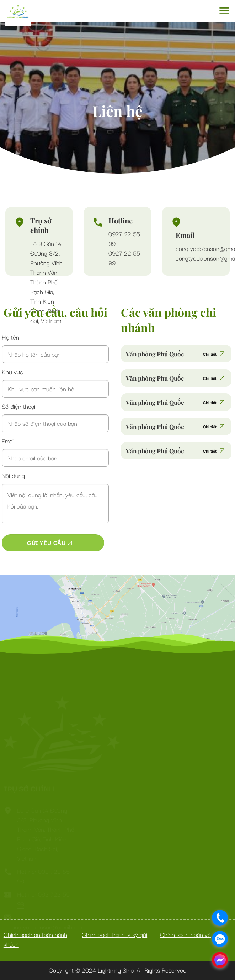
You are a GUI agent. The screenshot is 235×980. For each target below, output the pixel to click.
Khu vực (12, 372)
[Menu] (224, 11)
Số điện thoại (18, 406)
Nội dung (13, 475)
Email (8, 441)
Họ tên (10, 337)
